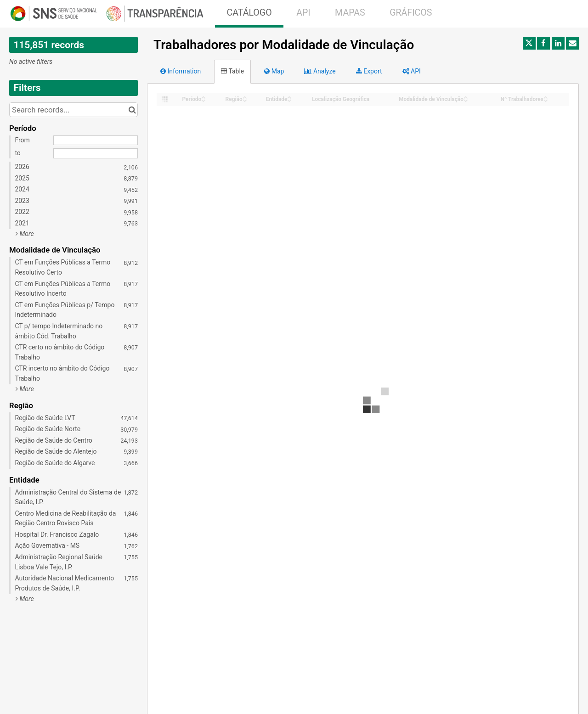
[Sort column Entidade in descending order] (289, 100)
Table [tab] (232, 71)
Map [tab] (274, 71)
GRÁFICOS (411, 13)
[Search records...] (73, 110)
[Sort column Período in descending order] (204, 100)
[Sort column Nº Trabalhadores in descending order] (546, 100)
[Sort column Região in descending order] (245, 100)
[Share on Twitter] (529, 43)
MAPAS (350, 13)
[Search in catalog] (132, 110)
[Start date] (96, 141)
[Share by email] (572, 43)
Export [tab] (369, 71)
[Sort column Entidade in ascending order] (289, 97)
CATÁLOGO (249, 13)
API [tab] (412, 71)
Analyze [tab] (320, 71)
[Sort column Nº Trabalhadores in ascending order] (546, 97)
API (303, 13)
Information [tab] (181, 71)
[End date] (96, 153)
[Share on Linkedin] (558, 43)
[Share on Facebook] (543, 43)
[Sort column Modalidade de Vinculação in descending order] (466, 100)
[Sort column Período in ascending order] (204, 97)
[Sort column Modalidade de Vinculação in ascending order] (466, 97)
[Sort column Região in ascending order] (245, 97)
